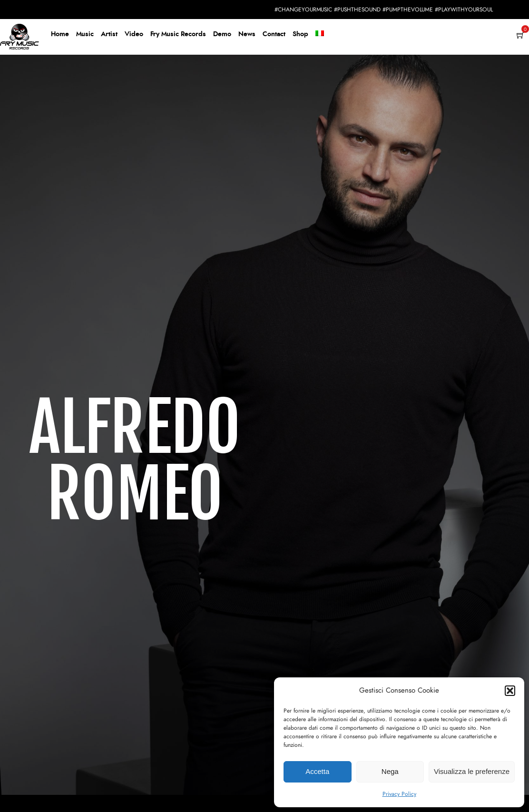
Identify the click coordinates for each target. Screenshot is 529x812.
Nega (390, 771)
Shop (300, 34)
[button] (510, 691)
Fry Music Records (178, 34)
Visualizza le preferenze (472, 771)
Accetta (317, 771)
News (247, 34)
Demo (222, 34)
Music (85, 34)
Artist (109, 34)
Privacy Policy (399, 794)
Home (60, 34)
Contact (274, 34)
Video (134, 34)
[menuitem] (320, 35)
